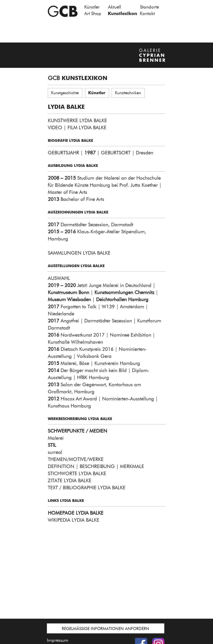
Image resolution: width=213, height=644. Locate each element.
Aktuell (115, 7)
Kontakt (147, 13)
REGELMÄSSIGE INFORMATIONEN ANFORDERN (105, 629)
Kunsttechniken (128, 93)
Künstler (92, 7)
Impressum (58, 640)
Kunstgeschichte (65, 93)
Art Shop (93, 13)
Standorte (149, 7)
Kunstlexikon (122, 13)
